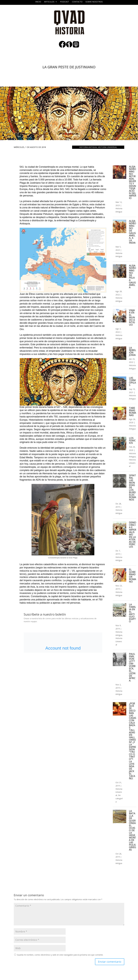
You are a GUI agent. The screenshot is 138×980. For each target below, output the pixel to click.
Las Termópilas (132, 381)
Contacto (77, 2)
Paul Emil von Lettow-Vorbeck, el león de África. (132, 667)
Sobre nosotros (94, 2)
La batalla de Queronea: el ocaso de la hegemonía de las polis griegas (133, 830)
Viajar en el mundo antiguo (132, 317)
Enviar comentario (110, 962)
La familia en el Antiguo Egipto (132, 613)
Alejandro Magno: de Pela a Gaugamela (132, 276)
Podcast (65, 2)
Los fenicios (132, 440)
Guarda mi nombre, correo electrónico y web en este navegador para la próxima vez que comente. (60, 955)
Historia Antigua (88, 147)
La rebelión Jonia (133, 351)
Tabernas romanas (132, 411)
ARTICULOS (49, 2)
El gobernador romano (132, 575)
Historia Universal (107, 147)
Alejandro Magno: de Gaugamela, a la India (132, 232)
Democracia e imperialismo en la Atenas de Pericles (133, 534)
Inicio (38, 2)
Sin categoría (119, 798)
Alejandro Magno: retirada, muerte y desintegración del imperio (133, 182)
